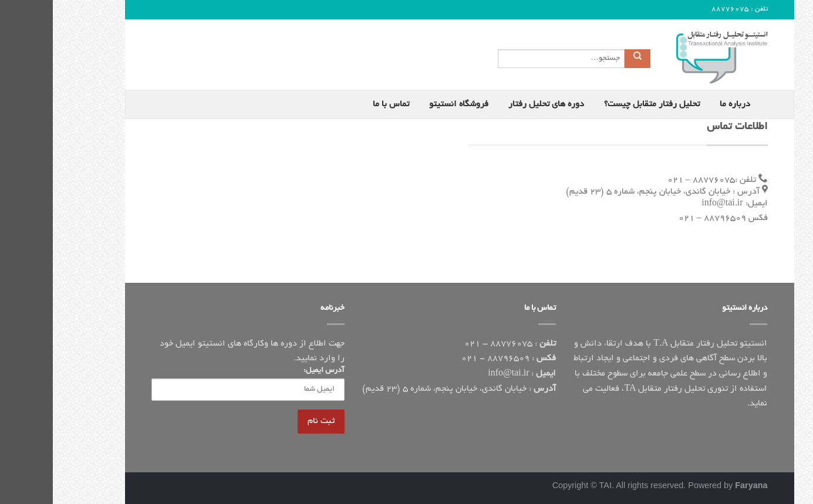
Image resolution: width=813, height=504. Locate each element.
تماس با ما (338, 104)
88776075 (677, 9)
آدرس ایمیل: (271, 371)
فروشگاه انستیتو (406, 104)
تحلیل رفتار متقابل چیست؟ (599, 104)
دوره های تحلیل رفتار (493, 104)
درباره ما (682, 104)
